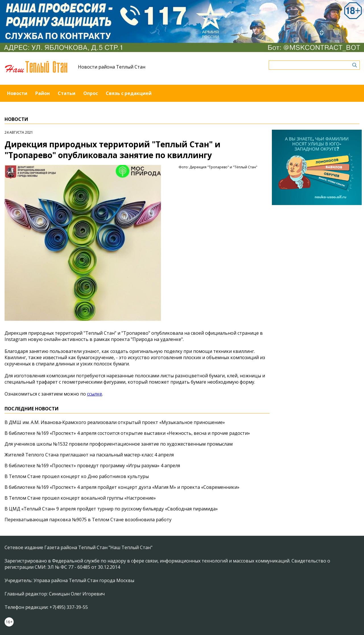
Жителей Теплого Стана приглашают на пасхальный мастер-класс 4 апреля (89, 455)
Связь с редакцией (129, 93)
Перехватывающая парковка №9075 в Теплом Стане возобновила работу (88, 520)
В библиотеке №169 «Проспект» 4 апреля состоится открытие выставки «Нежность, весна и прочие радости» (127, 433)
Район (43, 93)
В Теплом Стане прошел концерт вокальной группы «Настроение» (80, 498)
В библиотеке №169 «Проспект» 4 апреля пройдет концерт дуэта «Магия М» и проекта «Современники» (122, 487)
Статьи (67, 93)
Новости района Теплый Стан (112, 67)
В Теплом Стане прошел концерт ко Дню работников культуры (77, 476)
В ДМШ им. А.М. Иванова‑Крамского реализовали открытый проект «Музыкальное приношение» (115, 422)
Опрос (91, 93)
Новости (17, 93)
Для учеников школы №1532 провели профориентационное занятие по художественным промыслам (119, 444)
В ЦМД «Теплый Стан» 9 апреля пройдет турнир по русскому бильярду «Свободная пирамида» (111, 509)
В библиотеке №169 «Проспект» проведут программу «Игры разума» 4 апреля (92, 466)
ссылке (95, 394)
